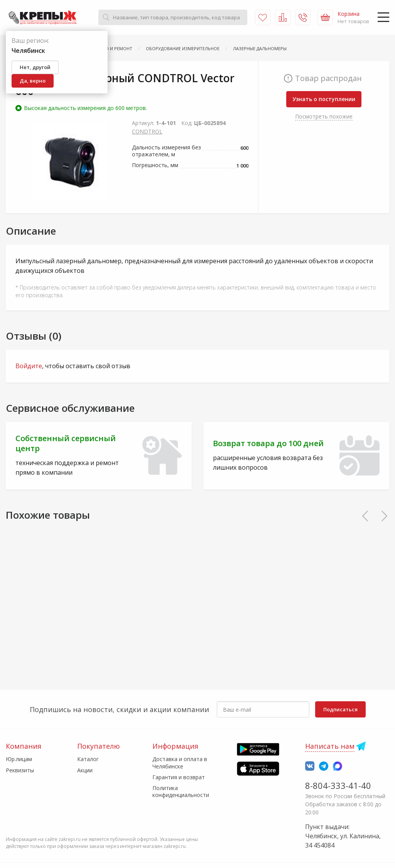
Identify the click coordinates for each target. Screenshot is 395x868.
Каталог (88, 759)
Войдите (29, 366)
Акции (85, 770)
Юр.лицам (19, 759)
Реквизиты (20, 770)
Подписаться (340, 709)
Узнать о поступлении (324, 99)
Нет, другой (35, 67)
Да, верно (33, 81)
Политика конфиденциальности (181, 791)
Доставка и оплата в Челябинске (180, 762)
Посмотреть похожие (324, 116)
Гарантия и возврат (179, 777)
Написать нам (330, 746)
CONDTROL (147, 131)
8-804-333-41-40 (338, 785)
